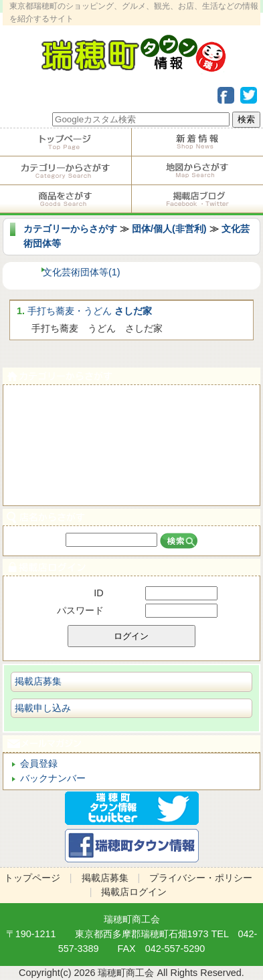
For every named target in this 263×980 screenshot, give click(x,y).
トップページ (66, 142)
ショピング (131, 460)
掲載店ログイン (131, 567)
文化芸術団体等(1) (82, 272)
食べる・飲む (131, 400)
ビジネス (131, 490)
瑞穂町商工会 (132, 919)
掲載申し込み (43, 708)
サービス (131, 430)
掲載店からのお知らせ (198, 142)
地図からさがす (198, 170)
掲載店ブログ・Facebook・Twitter (198, 199)
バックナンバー (53, 778)
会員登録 (39, 763)
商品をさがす (66, 199)
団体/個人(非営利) (169, 229)
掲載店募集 (38, 681)
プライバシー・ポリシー (201, 878)
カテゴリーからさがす (66, 170)
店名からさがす (131, 517)
